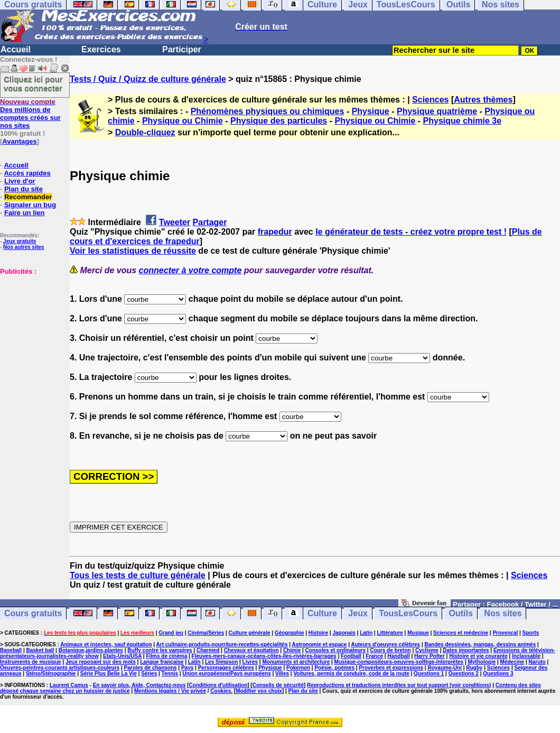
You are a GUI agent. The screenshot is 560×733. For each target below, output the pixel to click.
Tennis (170, 674)
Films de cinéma (166, 656)
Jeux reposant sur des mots (101, 662)
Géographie (290, 633)
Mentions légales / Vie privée (170, 691)
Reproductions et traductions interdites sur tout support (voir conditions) (399, 685)
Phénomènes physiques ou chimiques (268, 111)
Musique (418, 633)
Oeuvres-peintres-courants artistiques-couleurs (60, 668)
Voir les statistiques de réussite (133, 251)
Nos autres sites (24, 247)
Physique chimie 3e (463, 121)
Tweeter (175, 222)
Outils (461, 613)
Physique (371, 111)
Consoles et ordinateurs (335, 650)
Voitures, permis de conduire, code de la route (351, 674)
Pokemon (298, 668)
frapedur (275, 232)
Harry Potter (430, 656)
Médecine (512, 662)
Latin (366, 633)
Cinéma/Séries (206, 633)
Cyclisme (427, 650)
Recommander (28, 197)
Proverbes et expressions (391, 668)
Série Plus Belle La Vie (109, 674)
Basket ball (40, 650)
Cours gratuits (33, 613)
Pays (187, 668)
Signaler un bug (30, 205)
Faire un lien (25, 213)
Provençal (505, 633)
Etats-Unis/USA (122, 656)
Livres (250, 662)
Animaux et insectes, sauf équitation (106, 644)
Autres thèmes (483, 100)
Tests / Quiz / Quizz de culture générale (148, 79)
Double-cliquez (145, 132)
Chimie (292, 650)
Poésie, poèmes (334, 668)
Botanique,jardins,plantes (91, 650)
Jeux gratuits (20, 241)
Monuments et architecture (296, 662)
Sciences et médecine (461, 633)
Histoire (318, 633)
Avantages (19, 141)
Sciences (430, 100)
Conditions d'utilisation (218, 685)
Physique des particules (279, 121)
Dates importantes (466, 650)
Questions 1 (429, 674)
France (374, 656)
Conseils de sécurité (278, 685)
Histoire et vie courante (478, 656)
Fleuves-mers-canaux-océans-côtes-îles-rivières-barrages (264, 656)
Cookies (221, 691)
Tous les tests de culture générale (138, 575)
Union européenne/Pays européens (226, 674)
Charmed (208, 650)
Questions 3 (498, 674)
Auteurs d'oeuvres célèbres (385, 644)
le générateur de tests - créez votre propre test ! (411, 232)
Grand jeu (171, 633)
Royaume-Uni (444, 668)
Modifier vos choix (259, 691)
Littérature (390, 633)
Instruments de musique (31, 662)
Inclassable (526, 656)
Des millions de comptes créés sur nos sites (30, 114)
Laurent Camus (69, 685)
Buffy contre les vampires (160, 650)
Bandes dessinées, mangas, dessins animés (480, 644)
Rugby (474, 668)
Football (351, 656)
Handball (398, 656)
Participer (182, 49)
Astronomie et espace (319, 644)
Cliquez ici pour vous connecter (33, 83)
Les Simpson (221, 662)
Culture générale (250, 633)
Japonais (344, 633)
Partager (210, 222)
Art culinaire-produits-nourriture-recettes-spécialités (222, 644)
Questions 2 (464, 674)
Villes (282, 674)
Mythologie (482, 662)
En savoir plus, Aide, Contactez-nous (139, 685)
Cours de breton (390, 650)
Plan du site (24, 189)
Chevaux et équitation (251, 650)
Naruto (537, 662)
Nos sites (503, 613)
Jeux (358, 613)
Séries (149, 674)
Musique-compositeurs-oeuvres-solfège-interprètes (399, 662)
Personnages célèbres (226, 668)
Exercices (101, 49)
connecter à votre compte (190, 270)
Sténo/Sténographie (51, 674)
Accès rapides (27, 173)
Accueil (16, 49)
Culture (322, 613)
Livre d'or (20, 181)
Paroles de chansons (151, 668)
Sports (531, 633)
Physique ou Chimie (183, 121)
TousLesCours (408, 613)
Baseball (11, 650)
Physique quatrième (437, 111)
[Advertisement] (32, 328)
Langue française (162, 662)
